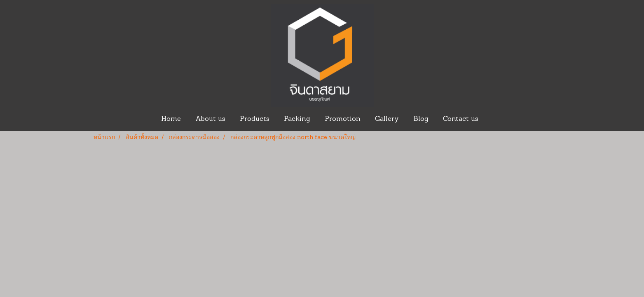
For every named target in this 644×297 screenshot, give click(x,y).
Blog (421, 119)
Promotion (343, 119)
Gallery (387, 119)
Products (255, 119)
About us (210, 119)
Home (171, 119)
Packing (297, 119)
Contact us (461, 119)
